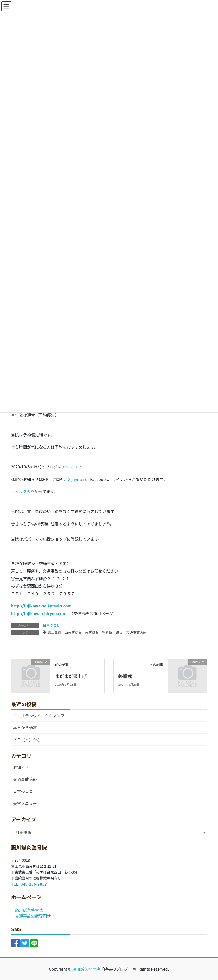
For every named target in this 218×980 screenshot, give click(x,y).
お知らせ (21, 767)
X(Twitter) (77, 479)
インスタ (23, 491)
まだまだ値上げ (71, 676)
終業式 (125, 676)
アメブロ (69, 467)
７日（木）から (27, 740)
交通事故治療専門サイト (37, 916)
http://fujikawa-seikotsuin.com (41, 606)
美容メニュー (25, 803)
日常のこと (51, 625)
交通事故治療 (25, 779)
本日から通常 (25, 727)
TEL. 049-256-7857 (29, 884)
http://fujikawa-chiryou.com (39, 613)
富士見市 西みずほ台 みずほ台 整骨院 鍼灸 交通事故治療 (97, 632)
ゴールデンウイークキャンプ (39, 716)
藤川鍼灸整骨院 (29, 910)
